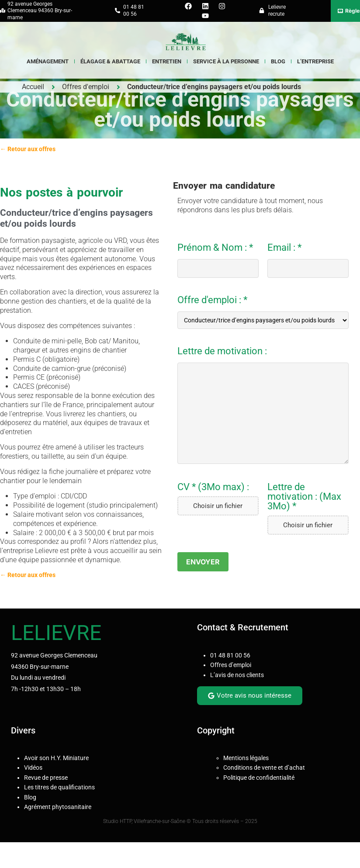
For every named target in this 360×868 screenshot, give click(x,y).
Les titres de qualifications (59, 787)
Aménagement (48, 61)
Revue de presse (46, 778)
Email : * (308, 260)
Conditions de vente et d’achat (264, 768)
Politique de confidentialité (259, 778)
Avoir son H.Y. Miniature (56, 758)
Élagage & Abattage (110, 61)
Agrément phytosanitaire (58, 807)
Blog (278, 61)
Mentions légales (246, 758)
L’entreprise (315, 61)
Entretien (167, 61)
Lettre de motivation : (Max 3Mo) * (304, 497)
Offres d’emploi (231, 665)
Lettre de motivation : (222, 351)
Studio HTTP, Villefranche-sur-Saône (145, 821)
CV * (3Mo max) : (213, 487)
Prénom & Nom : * (218, 260)
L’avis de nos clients (237, 675)
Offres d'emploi (86, 87)
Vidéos (33, 768)
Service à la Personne (226, 61)
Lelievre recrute (277, 10)
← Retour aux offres (28, 149)
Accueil (33, 87)
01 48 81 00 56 (230, 655)
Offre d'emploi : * (263, 312)
